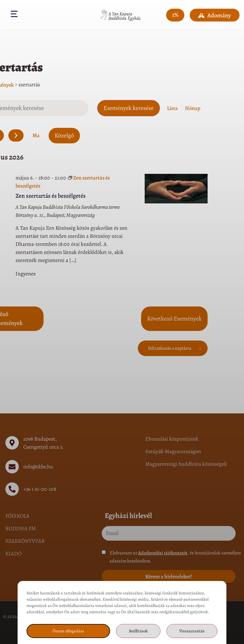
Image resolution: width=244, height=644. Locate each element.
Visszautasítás (192, 631)
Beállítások (138, 631)
